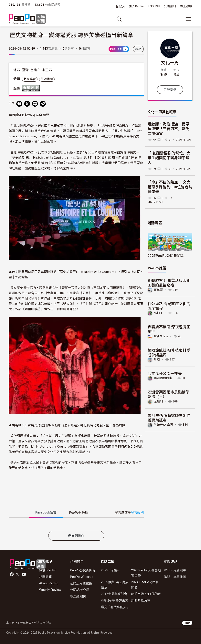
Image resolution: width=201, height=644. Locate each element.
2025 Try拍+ (110, 570)
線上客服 (186, 6)
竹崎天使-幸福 (163, 425)
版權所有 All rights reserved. (32, 88)
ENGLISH (154, 6)
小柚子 (158, 313)
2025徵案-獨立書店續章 (115, 585)
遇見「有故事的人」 (115, 607)
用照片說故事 (141, 601)
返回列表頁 (76, 536)
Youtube (24, 574)
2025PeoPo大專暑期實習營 (146, 573)
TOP (187, 623)
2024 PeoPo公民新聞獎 (145, 585)
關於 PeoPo (48, 570)
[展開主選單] (188, 19)
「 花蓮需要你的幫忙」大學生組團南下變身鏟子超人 (169, 158)
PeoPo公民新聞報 (83, 570)
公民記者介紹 (80, 590)
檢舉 (138, 49)
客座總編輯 (78, 596)
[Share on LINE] (35, 104)
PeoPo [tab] (79, 513)
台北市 (35, 70)
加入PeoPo (137, 6)
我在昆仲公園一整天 (165, 373)
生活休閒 (47, 79)
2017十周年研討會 (114, 594)
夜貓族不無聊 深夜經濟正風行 (169, 329)
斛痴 (157, 359)
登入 (122, 6)
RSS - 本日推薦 (175, 577)
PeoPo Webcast (82, 577)
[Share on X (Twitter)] (27, 104)
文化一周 (170, 62)
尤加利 (158, 401)
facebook (12, 574)
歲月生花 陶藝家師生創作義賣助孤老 (169, 417)
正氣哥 (158, 290)
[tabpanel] (76, 525)
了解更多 (170, 90)
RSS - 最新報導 (175, 570)
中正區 (47, 70)
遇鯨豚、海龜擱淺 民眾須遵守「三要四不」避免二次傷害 (169, 129)
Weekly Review (50, 590)
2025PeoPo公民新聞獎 (166, 255)
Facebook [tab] (46, 512)
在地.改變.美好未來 (115, 601)
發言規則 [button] (137, 513)
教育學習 (30, 79)
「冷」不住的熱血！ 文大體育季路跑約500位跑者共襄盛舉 (170, 187)
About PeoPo (49, 583)
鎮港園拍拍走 (163, 378)
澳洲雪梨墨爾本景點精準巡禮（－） (169, 394)
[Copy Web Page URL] (43, 104)
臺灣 (25, 70)
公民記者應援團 (81, 583)
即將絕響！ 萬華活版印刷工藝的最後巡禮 (169, 282)
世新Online (161, 336)
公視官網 (170, 6)
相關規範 (45, 577)
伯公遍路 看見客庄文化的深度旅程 (169, 306)
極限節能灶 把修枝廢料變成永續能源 (169, 352)
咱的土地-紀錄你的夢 (146, 594)
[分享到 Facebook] (19, 104)
